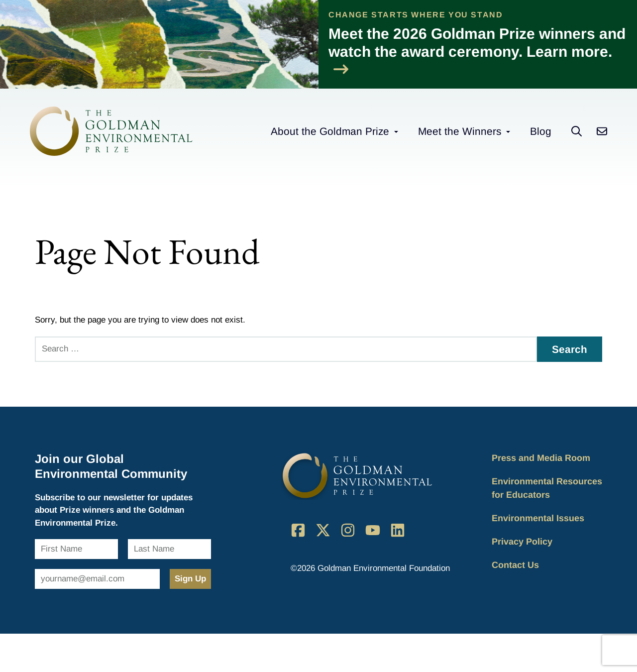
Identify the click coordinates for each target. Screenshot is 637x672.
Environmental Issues (538, 518)
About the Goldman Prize (330, 131)
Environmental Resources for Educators (547, 488)
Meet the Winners (460, 131)
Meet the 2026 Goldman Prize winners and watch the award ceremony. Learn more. (477, 51)
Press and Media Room (541, 458)
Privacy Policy (522, 542)
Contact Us (515, 565)
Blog (541, 131)
